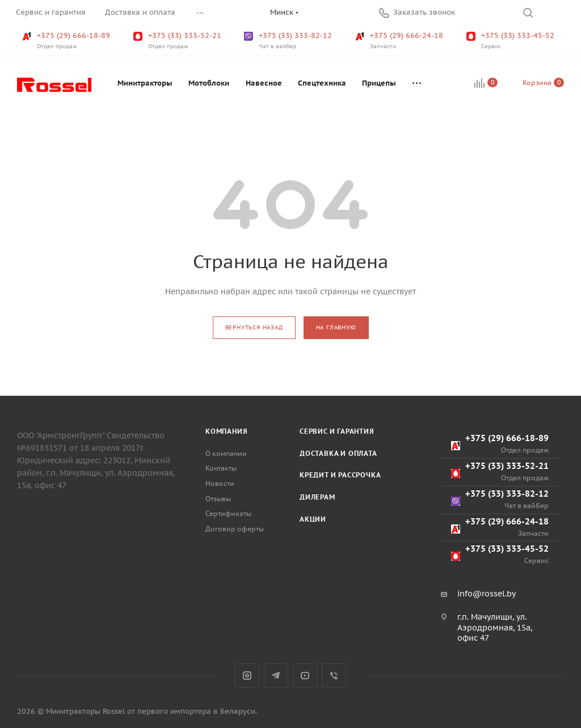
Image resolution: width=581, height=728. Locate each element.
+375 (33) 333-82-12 (289, 41)
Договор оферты (235, 529)
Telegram (276, 676)
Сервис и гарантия (337, 431)
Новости (220, 483)
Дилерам (317, 497)
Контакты (221, 468)
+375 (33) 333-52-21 (178, 41)
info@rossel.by (487, 594)
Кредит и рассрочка (340, 475)
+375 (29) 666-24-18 (400, 41)
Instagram (247, 676)
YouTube (305, 676)
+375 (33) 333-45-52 (511, 41)
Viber (334, 676)
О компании (226, 453)
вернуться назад (254, 327)
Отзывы (218, 499)
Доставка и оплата (338, 453)
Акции (313, 519)
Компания (226, 431)
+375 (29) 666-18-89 (67, 41)
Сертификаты (228, 513)
